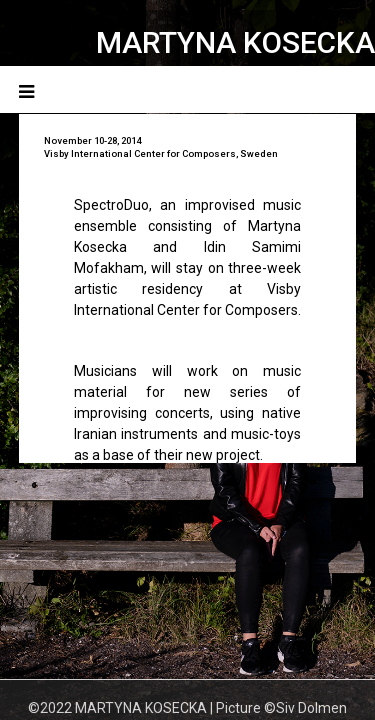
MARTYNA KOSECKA (235, 42)
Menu (336, 89)
